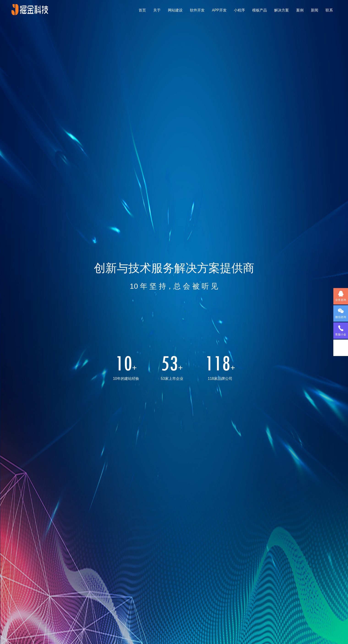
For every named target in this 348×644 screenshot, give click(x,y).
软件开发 (197, 10)
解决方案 (282, 10)
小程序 (239, 10)
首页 (142, 10)
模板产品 (260, 10)
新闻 (315, 10)
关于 (157, 10)
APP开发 (219, 10)
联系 (329, 10)
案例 (300, 10)
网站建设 (175, 10)
